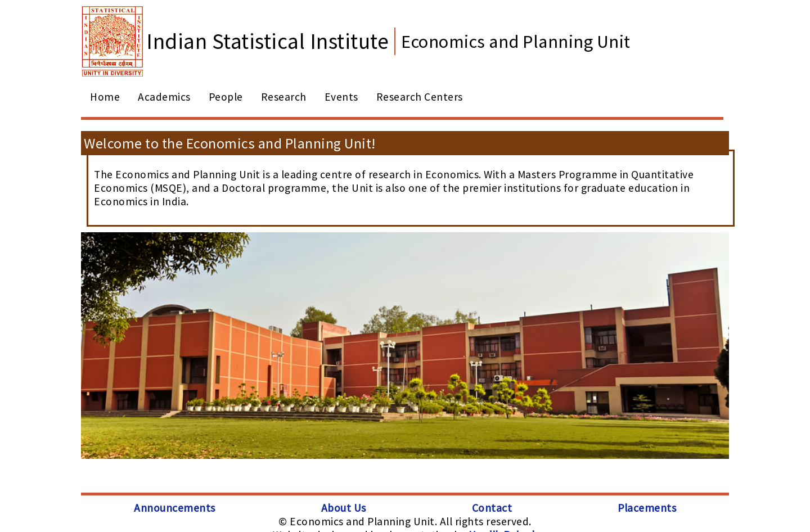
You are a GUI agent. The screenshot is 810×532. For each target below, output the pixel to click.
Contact (492, 508)
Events (341, 97)
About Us (344, 508)
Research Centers (420, 97)
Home (105, 97)
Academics (164, 97)
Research (284, 97)
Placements (647, 508)
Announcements (175, 508)
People (226, 97)
